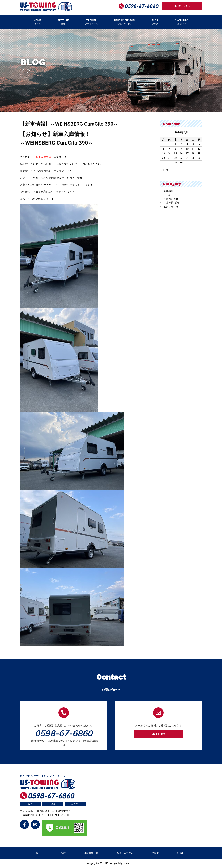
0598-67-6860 (64, 733)
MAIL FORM (158, 734)
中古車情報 (171, 203)
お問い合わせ (182, 6)
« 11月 (164, 170)
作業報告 (171, 199)
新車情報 (170, 191)
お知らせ (171, 207)
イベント (170, 195)
